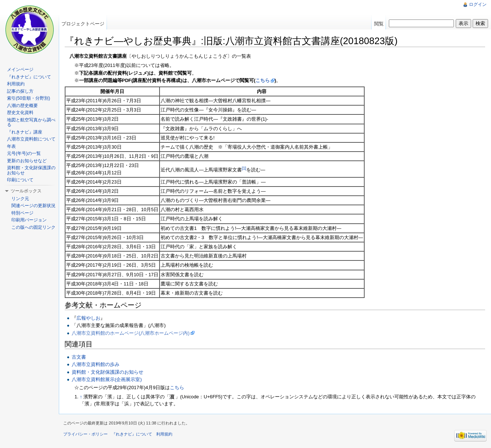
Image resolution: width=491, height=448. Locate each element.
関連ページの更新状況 (33, 206)
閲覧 (379, 24)
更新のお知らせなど (27, 161)
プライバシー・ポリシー (85, 434)
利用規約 (16, 84)
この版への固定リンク (33, 227)
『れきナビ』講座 (25, 132)
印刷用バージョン (29, 220)
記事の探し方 (20, 91)
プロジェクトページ (83, 24)
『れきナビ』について (29, 77)
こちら (263, 80)
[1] (244, 168)
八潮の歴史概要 (22, 106)
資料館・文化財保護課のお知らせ (107, 372)
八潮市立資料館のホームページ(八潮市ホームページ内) (131, 333)
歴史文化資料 (20, 113)
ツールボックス (26, 191)
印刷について (20, 180)
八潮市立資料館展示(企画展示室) (107, 379)
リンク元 (20, 199)
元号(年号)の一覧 (24, 153)
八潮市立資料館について (31, 139)
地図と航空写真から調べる (31, 122)
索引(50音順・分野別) (28, 98)
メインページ (20, 70)
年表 (11, 146)
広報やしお (88, 318)
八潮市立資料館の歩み (96, 364)
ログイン (478, 4)
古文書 (79, 357)
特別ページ (22, 213)
